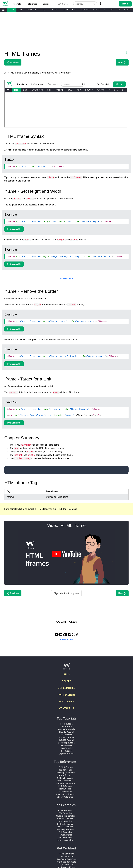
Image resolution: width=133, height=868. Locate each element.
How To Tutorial (67, 732)
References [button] (33, 4)
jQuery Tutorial (67, 753)
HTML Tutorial (67, 724)
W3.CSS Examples (65, 827)
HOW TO (85, 10)
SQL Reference (65, 775)
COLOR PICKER (66, 622)
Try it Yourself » (14, 229)
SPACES (67, 681)
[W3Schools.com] (67, 667)
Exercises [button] (48, 4)
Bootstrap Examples (65, 829)
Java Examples (65, 835)
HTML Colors (65, 789)
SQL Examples (65, 821)
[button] (94, 4)
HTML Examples (65, 810)
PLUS (67, 674)
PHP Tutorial (66, 745)
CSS (21, 10)
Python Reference (65, 778)
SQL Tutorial (67, 735)
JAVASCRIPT (33, 10)
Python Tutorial (67, 737)
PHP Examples (65, 832)
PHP (74, 10)
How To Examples (65, 818)
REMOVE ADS (66, 278)
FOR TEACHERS (67, 695)
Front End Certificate (66, 862)
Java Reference (65, 791)
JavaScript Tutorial (66, 729)
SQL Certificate (66, 864)
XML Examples (65, 837)
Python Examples (65, 824)
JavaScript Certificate (67, 859)
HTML (12, 10)
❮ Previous (13, 62)
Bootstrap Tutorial (67, 743)
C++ (112, 10)
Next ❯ (122, 62)
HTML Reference (65, 767)
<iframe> (11, 497)
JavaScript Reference (65, 772)
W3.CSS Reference (65, 781)
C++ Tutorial (66, 751)
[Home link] (5, 4)
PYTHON (55, 10)
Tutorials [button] (17, 4)
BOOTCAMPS (66, 701)
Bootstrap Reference (65, 783)
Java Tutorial (67, 748)
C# (119, 10)
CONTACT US (67, 708)
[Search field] (85, 4)
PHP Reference (65, 786)
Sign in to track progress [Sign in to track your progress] (66, 593)
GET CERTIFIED (67, 688)
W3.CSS (96, 10)
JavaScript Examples (65, 816)
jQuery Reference (65, 797)
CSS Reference (65, 770)
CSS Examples (65, 813)
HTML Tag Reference (67, 509)
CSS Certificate (67, 856)
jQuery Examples (65, 840)
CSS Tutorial (66, 726)
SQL (45, 10)
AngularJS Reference (65, 794)
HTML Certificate (66, 854)
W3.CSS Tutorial (67, 740)
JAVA (66, 10)
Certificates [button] (64, 4)
